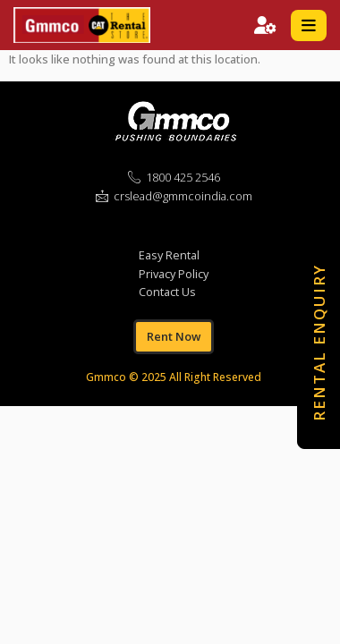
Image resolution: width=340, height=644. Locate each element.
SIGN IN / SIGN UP (265, 25)
